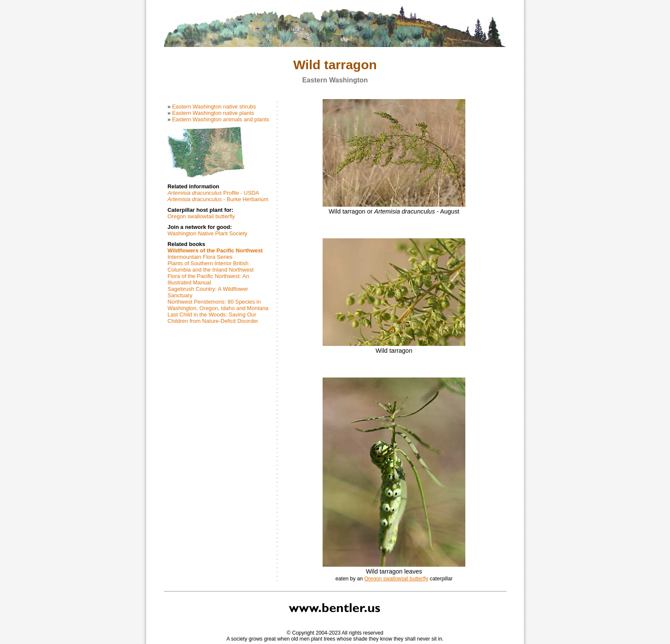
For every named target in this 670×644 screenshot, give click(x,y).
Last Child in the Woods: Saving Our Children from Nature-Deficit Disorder (213, 318)
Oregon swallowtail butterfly (201, 216)
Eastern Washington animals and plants (221, 119)
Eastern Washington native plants (213, 113)
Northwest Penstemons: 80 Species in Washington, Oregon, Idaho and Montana (218, 305)
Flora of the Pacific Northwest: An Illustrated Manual (208, 279)
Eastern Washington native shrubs (214, 107)
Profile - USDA (213, 193)
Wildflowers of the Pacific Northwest (215, 250)
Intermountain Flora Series (200, 257)
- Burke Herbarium (218, 199)
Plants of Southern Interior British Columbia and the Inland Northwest (211, 266)
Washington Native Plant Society (207, 233)
